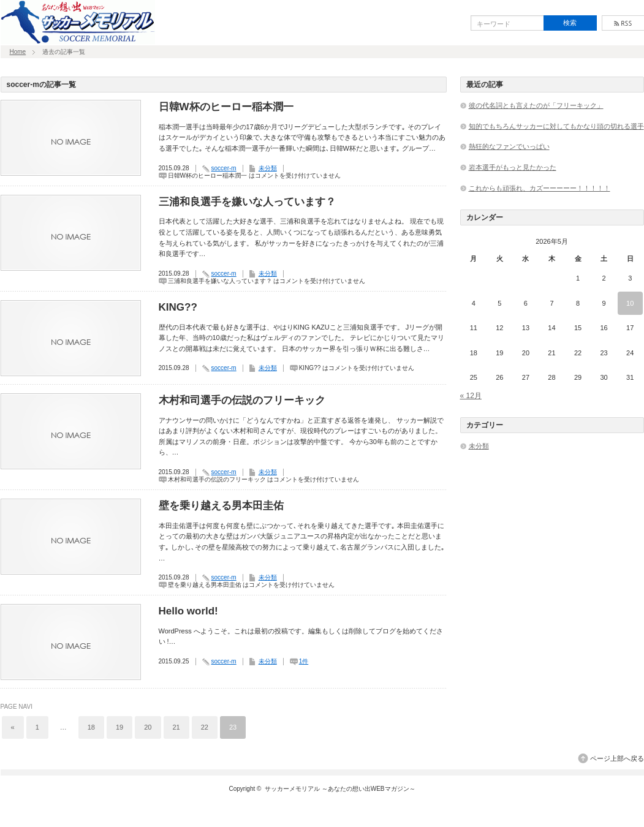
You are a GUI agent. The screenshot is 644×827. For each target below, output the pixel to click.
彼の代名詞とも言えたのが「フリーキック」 (536, 105)
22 (205, 727)
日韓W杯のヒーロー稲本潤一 (226, 107)
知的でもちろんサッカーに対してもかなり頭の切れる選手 (556, 126)
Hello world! (188, 611)
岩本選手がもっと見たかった (513, 167)
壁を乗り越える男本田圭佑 (221, 506)
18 (91, 727)
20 (148, 727)
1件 (304, 661)
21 (176, 727)
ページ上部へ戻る (617, 758)
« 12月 (471, 396)
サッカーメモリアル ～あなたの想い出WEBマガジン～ (340, 789)
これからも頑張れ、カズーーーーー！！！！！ (540, 188)
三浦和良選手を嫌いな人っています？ (247, 202)
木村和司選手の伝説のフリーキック (242, 400)
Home (18, 52)
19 (119, 727)
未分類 (268, 168)
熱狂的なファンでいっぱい (509, 146)
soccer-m (224, 168)
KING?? (178, 307)
